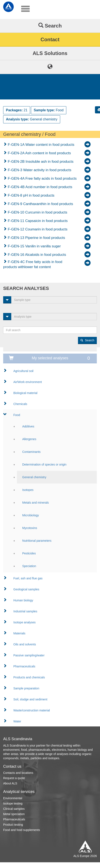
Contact (50, 39)
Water (17, 721)
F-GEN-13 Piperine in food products (36, 238)
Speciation (29, 566)
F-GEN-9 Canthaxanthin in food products (40, 204)
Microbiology (31, 515)
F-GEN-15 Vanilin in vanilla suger (34, 246)
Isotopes (28, 490)
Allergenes (29, 439)
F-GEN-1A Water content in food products (41, 145)
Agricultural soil (23, 371)
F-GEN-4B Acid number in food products (40, 187)
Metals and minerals (35, 503)
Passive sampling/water (29, 655)
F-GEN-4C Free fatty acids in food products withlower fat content (33, 264)
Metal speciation (14, 814)
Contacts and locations (18, 773)
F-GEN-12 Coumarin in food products (37, 229)
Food (17, 415)
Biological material (25, 393)
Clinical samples (14, 809)
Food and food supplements (22, 830)
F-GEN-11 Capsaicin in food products (37, 221)
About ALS (10, 783)
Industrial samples (25, 611)
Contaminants (31, 452)
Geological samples (26, 589)
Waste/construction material (32, 710)
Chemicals (20, 404)
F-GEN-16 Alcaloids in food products (36, 255)
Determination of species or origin (44, 464)
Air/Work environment (28, 382)
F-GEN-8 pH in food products (31, 195)
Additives (28, 426)
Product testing (13, 825)
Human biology (23, 600)
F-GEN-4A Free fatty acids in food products (42, 178)
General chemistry (34, 477)
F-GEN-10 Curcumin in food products (37, 212)
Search (50, 26)
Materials (19, 633)
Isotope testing (13, 803)
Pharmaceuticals (24, 666)
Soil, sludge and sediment (30, 699)
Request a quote (14, 778)
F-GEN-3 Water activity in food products (39, 170)
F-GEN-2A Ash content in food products (39, 153)
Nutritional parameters (37, 541)
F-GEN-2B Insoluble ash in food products (40, 162)
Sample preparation (26, 688)
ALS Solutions (50, 53)
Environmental (13, 798)
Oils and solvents (25, 644)
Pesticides (29, 553)
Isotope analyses (24, 622)
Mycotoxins (30, 528)
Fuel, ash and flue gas (28, 578)
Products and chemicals (29, 677)
